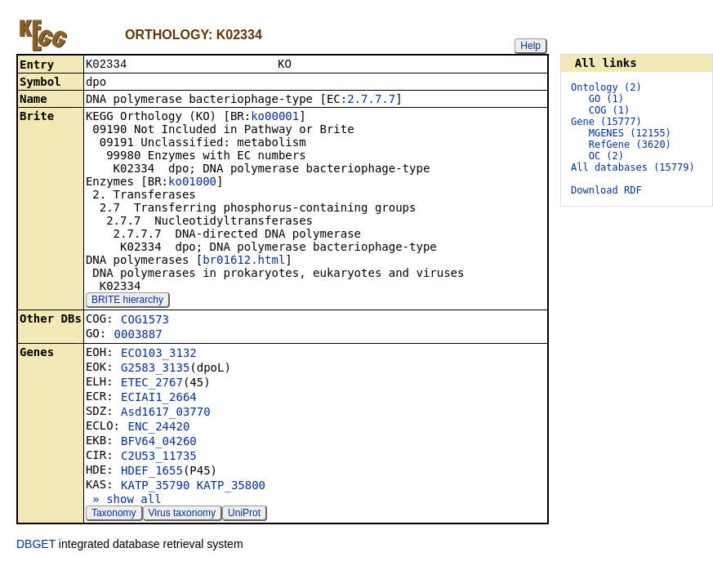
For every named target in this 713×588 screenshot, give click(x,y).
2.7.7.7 (371, 100)
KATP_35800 (231, 487)
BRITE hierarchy (127, 301)
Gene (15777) (606, 122)
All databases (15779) (633, 167)
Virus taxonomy (182, 514)
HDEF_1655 (152, 472)
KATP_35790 (155, 487)
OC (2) (606, 156)
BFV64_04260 (159, 443)
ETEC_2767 (152, 384)
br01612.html (244, 261)
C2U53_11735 (159, 457)
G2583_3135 (155, 369)
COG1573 (145, 321)
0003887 (138, 336)
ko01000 (192, 183)
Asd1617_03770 (166, 413)
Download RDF (606, 190)
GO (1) (606, 99)
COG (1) (610, 110)
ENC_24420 (158, 428)
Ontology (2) (606, 87)
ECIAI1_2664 (159, 399)
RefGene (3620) (630, 145)
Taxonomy (114, 514)
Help (530, 46)
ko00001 (275, 118)
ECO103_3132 (159, 354)
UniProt (244, 514)
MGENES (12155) (630, 133)
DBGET (36, 546)
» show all (124, 501)
